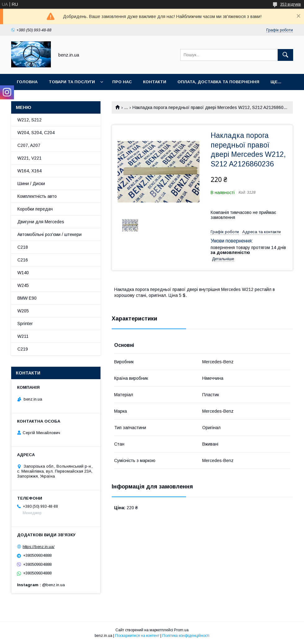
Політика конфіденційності (186, 636)
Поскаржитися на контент (137, 636)
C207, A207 (29, 145)
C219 (23, 349)
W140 (23, 273)
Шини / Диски (31, 184)
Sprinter (25, 324)
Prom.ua (181, 630)
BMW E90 (27, 298)
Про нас (122, 82)
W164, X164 (29, 171)
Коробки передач (35, 209)
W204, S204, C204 (36, 133)
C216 (23, 260)
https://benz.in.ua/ (39, 547)
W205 (23, 311)
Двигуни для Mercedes (41, 222)
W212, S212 (29, 120)
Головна (27, 82)
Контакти (155, 82)
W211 (23, 336)
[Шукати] (285, 55)
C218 (23, 247)
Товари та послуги (72, 82)
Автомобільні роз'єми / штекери (49, 234)
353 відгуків (291, 4)
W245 (23, 285)
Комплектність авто (37, 196)
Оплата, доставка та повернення (218, 82)
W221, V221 (29, 158)
